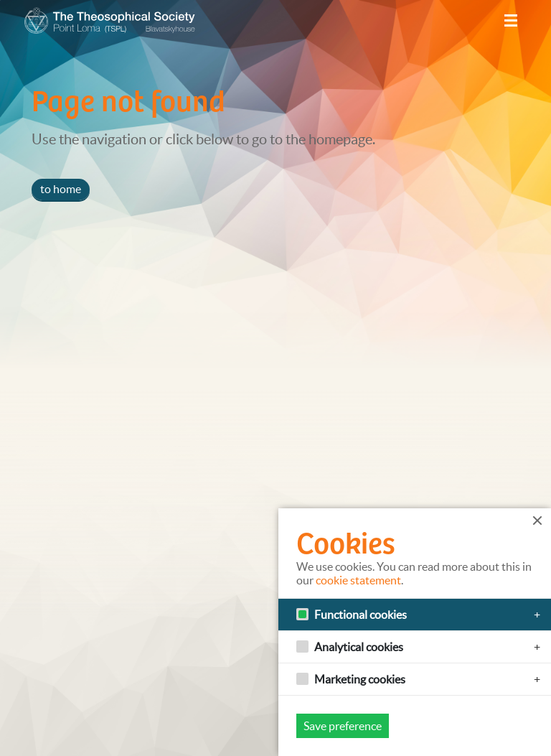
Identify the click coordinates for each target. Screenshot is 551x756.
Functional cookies (361, 615)
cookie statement (358, 580)
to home (61, 189)
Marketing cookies (360, 679)
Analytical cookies (359, 647)
